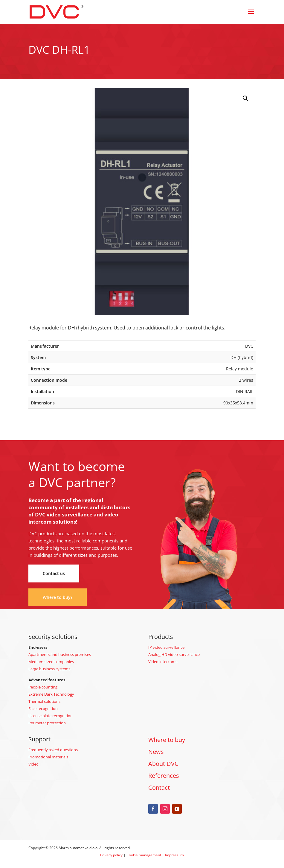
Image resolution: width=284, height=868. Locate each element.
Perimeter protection (47, 723)
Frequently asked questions (53, 750)
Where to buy (167, 740)
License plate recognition (51, 716)
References (164, 776)
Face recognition (43, 708)
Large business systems (49, 669)
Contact (159, 788)
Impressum (174, 855)
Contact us (54, 573)
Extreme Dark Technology (51, 694)
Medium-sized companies (51, 662)
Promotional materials (48, 757)
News (156, 752)
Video (33, 764)
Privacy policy (111, 855)
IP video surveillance (166, 647)
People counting (43, 687)
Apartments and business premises (60, 654)
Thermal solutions (44, 701)
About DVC (163, 764)
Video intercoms (163, 662)
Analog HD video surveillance (174, 654)
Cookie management (144, 855)
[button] (245, 98)
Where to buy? (58, 597)
